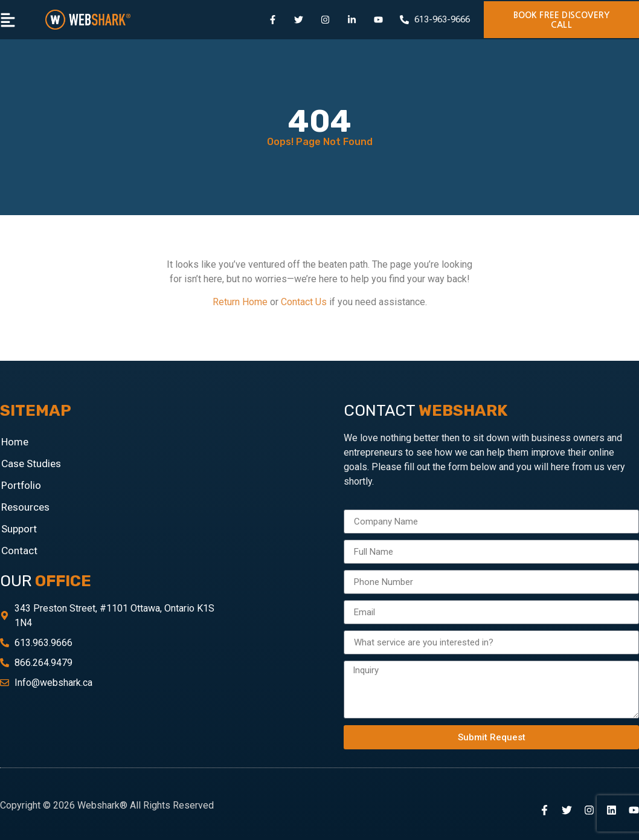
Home (15, 442)
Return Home (240, 302)
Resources (25, 507)
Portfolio (21, 485)
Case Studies (31, 464)
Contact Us (304, 302)
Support (19, 529)
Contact (19, 551)
